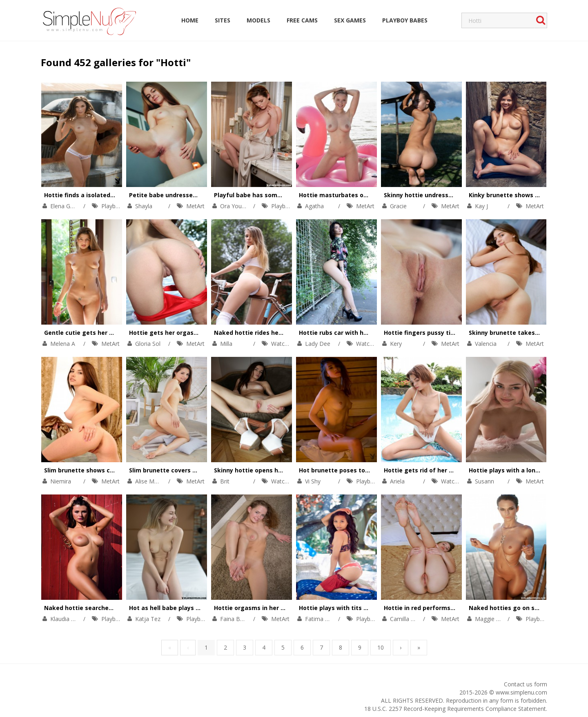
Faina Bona (235, 619)
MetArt (195, 206)
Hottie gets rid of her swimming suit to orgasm (454, 470)
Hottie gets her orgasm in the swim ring (189, 333)
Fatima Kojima (324, 619)
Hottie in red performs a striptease (436, 608)
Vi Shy (313, 481)
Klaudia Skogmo (72, 619)
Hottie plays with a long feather (516, 470)
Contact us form (526, 684)
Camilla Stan (406, 619)
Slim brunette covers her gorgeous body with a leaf (205, 470)
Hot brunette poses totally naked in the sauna (368, 470)
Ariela (397, 481)
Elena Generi (67, 206)
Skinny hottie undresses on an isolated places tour (459, 195)
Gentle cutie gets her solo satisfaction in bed (111, 333)
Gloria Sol (148, 344)
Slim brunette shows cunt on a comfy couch (109, 470)
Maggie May (491, 619)
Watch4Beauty (291, 344)
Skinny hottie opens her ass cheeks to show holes (288, 470)
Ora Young (234, 206)
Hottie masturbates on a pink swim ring (358, 195)
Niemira (61, 481)
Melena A (63, 344)
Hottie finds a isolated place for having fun (108, 195)
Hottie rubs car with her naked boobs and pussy (370, 333)
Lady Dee (318, 344)
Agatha (314, 206)
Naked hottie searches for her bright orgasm (111, 608)
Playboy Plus (118, 206)
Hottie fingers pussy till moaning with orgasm (452, 333)
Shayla (144, 206)
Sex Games (350, 20)
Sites (223, 20)
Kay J (481, 206)
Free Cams (302, 20)
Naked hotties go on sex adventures (523, 608)
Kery (396, 344)
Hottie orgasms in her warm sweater (269, 608)
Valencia (486, 344)
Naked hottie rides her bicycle (258, 333)
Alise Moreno (153, 481)
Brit (225, 481)
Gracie (398, 206)
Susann (484, 481)
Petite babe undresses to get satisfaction (192, 195)
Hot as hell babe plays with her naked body (193, 608)
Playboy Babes (405, 20)
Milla (226, 344)
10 (381, 647)
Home (190, 20)
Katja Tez (148, 619)
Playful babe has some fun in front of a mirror (282, 195)
